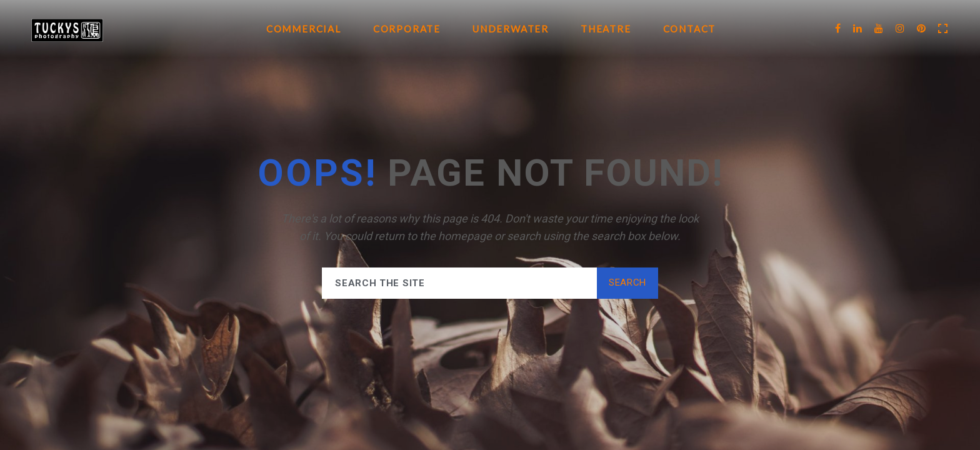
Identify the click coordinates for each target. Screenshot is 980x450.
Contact (690, 29)
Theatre (606, 29)
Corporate (407, 29)
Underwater (511, 29)
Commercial (304, 29)
